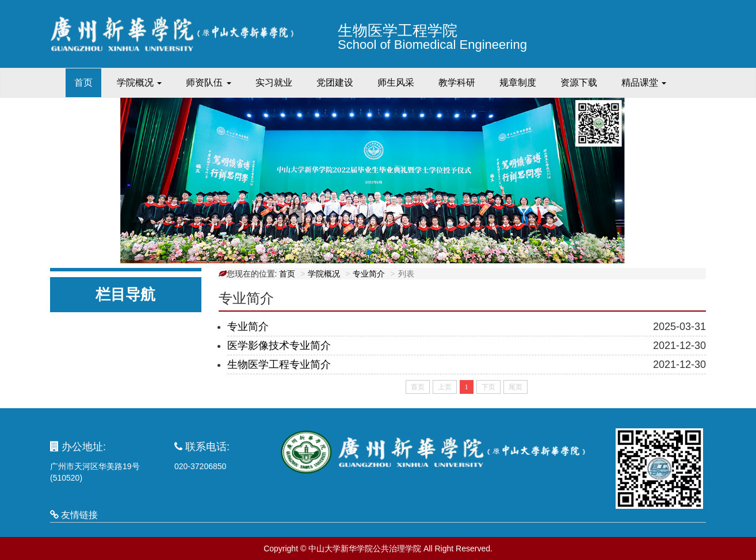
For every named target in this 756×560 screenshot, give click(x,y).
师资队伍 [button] (208, 83)
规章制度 (518, 83)
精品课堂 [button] (644, 83)
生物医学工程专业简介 (279, 365)
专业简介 (369, 274)
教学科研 (457, 83)
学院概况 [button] (139, 83)
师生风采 (396, 83)
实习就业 (274, 83)
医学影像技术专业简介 (279, 346)
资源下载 (579, 83)
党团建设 (335, 83)
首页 (88, 82)
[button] (369, 252)
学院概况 (324, 274)
